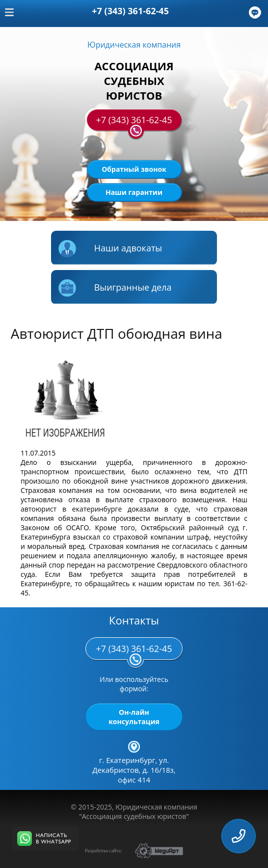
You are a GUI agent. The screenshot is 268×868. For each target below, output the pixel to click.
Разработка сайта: (103, 851)
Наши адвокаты (110, 249)
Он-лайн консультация (134, 717)
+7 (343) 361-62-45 (134, 122)
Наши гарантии (134, 192)
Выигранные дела (115, 288)
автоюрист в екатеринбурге (71, 509)
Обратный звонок (134, 169)
